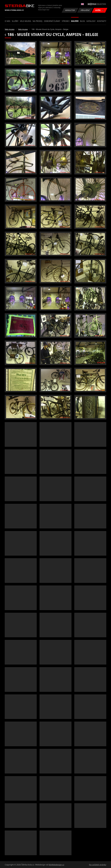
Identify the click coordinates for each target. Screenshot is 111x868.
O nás (8, 21)
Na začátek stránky (98, 865)
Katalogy (91, 21)
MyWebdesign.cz (56, 865)
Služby (15, 21)
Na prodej (38, 21)
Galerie (75, 21)
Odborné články (52, 21)
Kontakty (102, 21)
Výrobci (66, 21)
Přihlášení (85, 10)
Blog (83, 21)
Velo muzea (25, 21)
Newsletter (70, 10)
